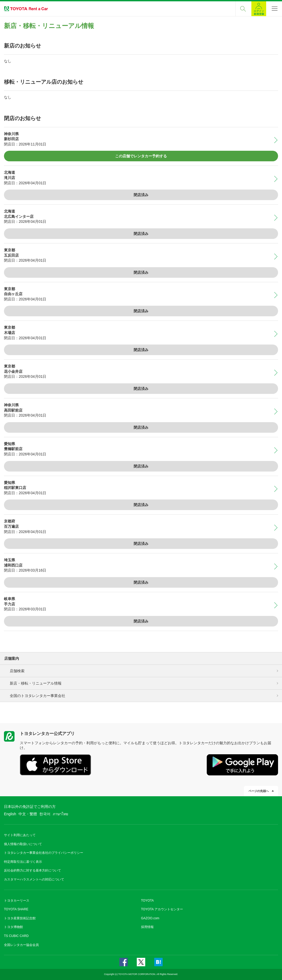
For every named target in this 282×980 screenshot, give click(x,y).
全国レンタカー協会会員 (21, 945)
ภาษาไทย (60, 814)
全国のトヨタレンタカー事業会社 (37, 696)
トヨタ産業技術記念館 (20, 918)
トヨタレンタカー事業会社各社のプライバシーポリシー (44, 853)
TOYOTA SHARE (16, 909)
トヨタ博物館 (13, 927)
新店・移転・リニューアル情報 (36, 683)
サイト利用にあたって (20, 835)
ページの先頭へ (259, 791)
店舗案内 (12, 658)
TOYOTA (147, 901)
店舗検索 (17, 671)
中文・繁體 (28, 814)
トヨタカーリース (17, 901)
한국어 (45, 814)
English (10, 814)
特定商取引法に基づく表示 (23, 862)
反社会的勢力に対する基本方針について (32, 870)
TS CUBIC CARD (16, 936)
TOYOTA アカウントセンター (162, 909)
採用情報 (147, 927)
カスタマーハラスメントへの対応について (34, 879)
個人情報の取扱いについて (23, 844)
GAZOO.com (150, 918)
